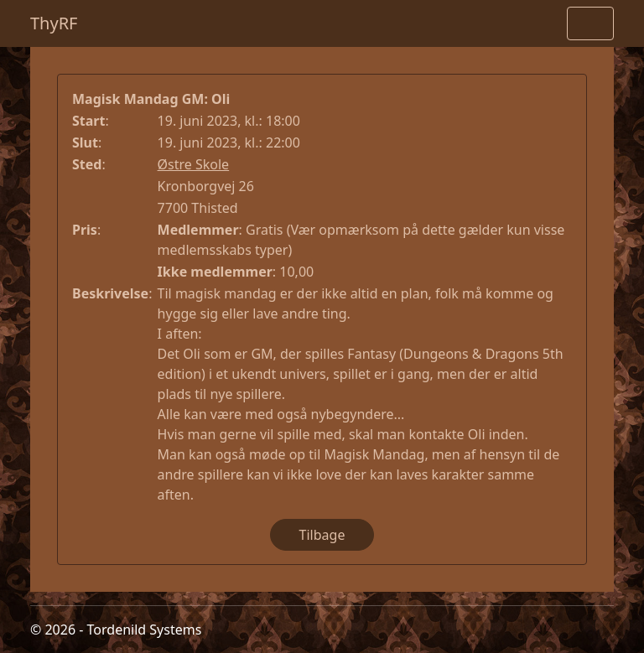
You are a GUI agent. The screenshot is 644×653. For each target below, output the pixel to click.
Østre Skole (194, 164)
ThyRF (54, 23)
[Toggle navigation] (590, 23)
